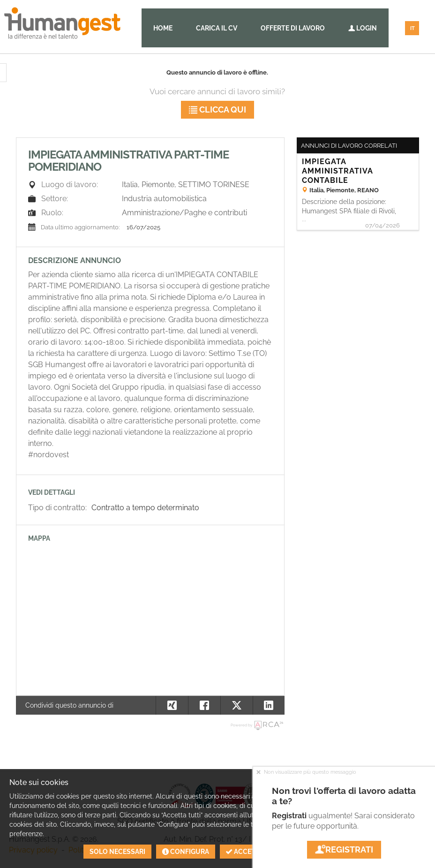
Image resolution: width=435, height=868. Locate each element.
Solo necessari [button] (117, 852)
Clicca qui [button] (217, 109)
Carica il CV (217, 28)
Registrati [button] (344, 849)
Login (363, 28)
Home (163, 28)
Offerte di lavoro (293, 28)
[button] (269, 705)
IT (412, 28)
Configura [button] (186, 852)
